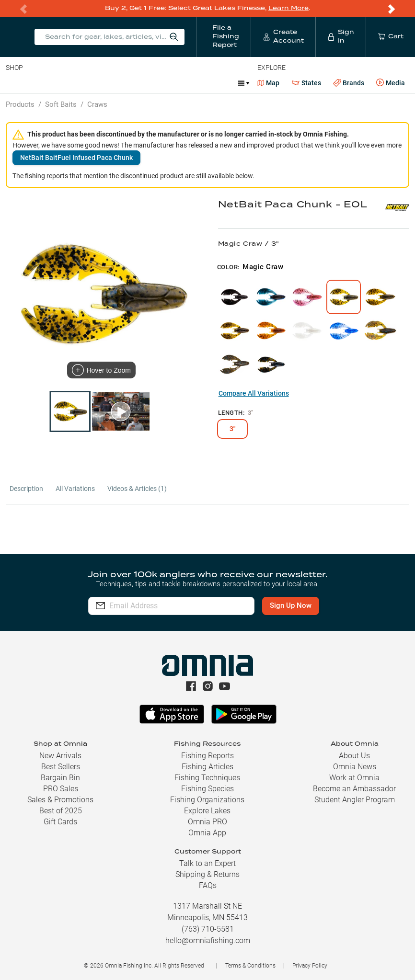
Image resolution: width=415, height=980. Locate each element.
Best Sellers (61, 767)
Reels (105, 82)
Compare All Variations (254, 393)
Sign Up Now (291, 605)
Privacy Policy (310, 966)
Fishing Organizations (207, 800)
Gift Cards (60, 822)
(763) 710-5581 (208, 929)
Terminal (143, 82)
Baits (14, 82)
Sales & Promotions (60, 800)
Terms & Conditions (250, 966)
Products (20, 104)
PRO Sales (61, 789)
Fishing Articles (207, 767)
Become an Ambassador (354, 789)
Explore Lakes (207, 811)
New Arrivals (60, 756)
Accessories (190, 82)
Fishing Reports (207, 756)
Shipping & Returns (207, 874)
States (306, 83)
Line (44, 82)
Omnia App (207, 833)
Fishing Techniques (207, 778)
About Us (354, 756)
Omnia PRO (207, 822)
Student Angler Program (355, 800)
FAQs (208, 885)
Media (391, 82)
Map (269, 82)
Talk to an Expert (207, 863)
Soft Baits (61, 104)
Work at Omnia (354, 778)
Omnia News (355, 767)
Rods (73, 82)
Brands (349, 83)
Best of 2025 (61, 811)
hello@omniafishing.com (208, 940)
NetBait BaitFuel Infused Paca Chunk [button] (76, 157)
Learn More (288, 8)
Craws (97, 104)
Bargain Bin (60, 778)
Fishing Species (207, 789)
